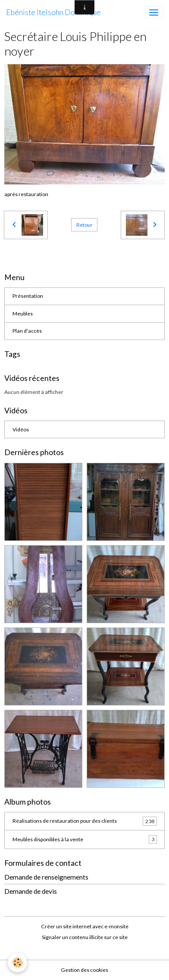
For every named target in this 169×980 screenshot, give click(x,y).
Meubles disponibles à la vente (85, 840)
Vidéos (21, 429)
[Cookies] (17, 963)
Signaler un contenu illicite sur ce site (85, 937)
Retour (84, 225)
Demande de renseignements (46, 877)
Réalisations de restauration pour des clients (85, 821)
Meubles (23, 314)
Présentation (28, 296)
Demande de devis (31, 891)
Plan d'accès (27, 331)
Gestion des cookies (84, 970)
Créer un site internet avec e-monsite (85, 926)
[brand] (53, 12)
